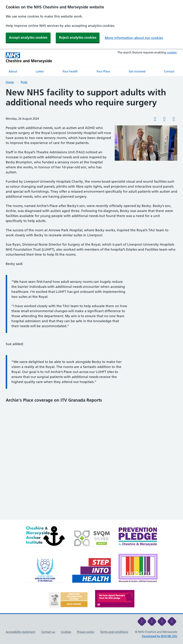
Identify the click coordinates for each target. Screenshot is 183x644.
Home (10, 82)
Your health (70, 71)
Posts (24, 82)
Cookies (66, 632)
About (13, 71)
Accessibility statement (21, 632)
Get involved (137, 71)
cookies (172, 52)
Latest (40, 71)
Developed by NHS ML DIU (160, 636)
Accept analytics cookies (28, 37)
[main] (91, 303)
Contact (169, 71)
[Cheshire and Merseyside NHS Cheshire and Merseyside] (29, 58)
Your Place (103, 71)
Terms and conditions (114, 632)
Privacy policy (86, 632)
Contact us (48, 632)
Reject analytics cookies (78, 37)
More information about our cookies (134, 38)
